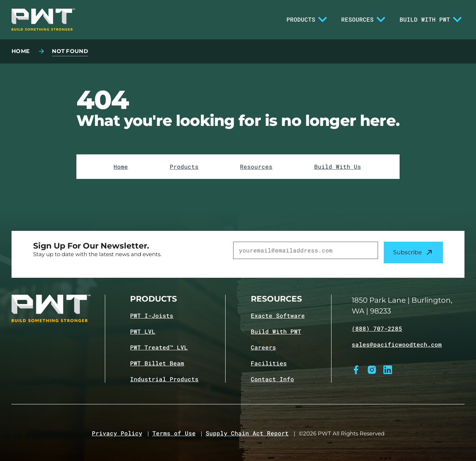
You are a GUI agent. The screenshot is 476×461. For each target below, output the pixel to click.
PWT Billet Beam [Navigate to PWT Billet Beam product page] (157, 363)
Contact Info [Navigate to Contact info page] (272, 379)
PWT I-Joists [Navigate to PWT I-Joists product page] (152, 316)
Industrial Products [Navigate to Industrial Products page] (164, 379)
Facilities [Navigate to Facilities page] (269, 363)
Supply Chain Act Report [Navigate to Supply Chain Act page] (247, 433)
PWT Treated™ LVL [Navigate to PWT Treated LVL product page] (159, 347)
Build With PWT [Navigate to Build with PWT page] (276, 332)
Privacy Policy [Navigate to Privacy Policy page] (117, 433)
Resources (363, 19)
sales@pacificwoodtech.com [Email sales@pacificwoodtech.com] (397, 344)
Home (121, 167)
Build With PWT (431, 19)
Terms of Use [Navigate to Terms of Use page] (174, 433)
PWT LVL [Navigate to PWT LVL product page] (143, 332)
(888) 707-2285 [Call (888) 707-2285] (377, 329)
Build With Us (338, 167)
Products (307, 19)
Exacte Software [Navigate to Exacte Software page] (278, 316)
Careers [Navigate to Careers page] (263, 347)
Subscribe (413, 253)
